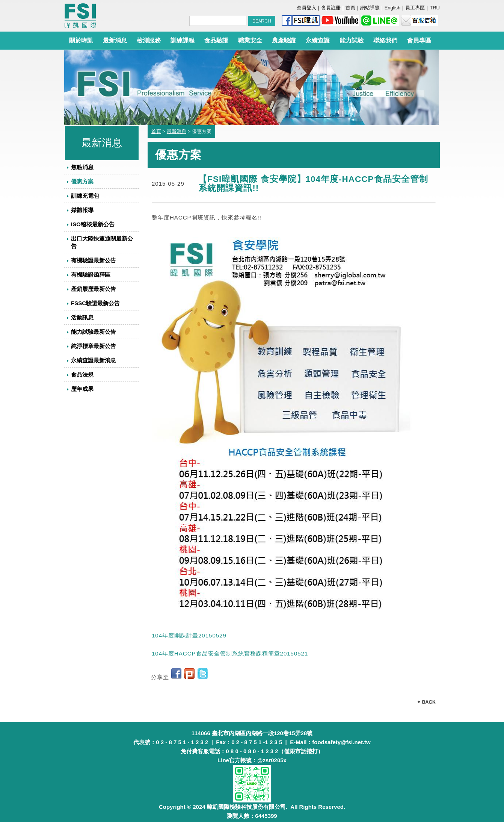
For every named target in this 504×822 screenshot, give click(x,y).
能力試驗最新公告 (94, 332)
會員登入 (306, 8)
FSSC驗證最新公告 (95, 303)
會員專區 (419, 40)
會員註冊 (331, 8)
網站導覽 (370, 8)
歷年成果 (82, 389)
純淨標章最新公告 (94, 346)
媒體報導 (82, 210)
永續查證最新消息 (94, 360)
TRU (435, 8)
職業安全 (250, 40)
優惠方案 (82, 181)
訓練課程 (183, 40)
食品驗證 (216, 40)
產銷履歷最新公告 (94, 289)
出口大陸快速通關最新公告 (102, 242)
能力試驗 (352, 40)
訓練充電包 (85, 196)
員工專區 (415, 8)
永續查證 (318, 40)
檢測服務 (149, 40)
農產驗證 (284, 40)
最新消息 (115, 40)
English (393, 8)
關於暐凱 (81, 40)
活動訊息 (82, 317)
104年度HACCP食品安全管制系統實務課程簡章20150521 (230, 653)
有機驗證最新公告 (94, 260)
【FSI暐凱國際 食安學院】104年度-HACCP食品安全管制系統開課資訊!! (313, 184)
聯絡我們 (385, 40)
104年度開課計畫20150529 (189, 635)
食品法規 (82, 375)
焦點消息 (82, 167)
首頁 (350, 8)
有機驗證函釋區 (91, 275)
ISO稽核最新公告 (93, 224)
